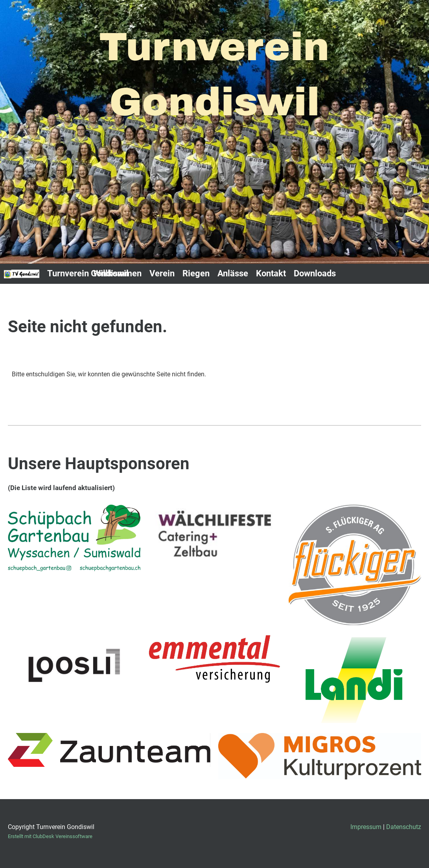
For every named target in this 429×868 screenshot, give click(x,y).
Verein (162, 273)
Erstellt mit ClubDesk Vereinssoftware (50, 836)
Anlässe (233, 273)
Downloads (315, 273)
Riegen (196, 273)
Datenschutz (404, 827)
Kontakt (271, 273)
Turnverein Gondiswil (88, 273)
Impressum (366, 827)
